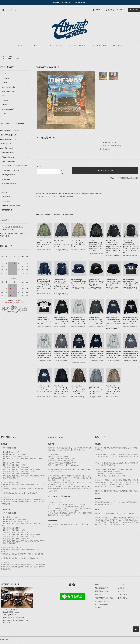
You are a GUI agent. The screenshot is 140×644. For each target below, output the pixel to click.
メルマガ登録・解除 (99, 45)
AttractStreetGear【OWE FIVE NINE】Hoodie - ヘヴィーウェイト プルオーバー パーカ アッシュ (44, 355)
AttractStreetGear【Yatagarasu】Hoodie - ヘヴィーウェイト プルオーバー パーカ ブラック (61, 320)
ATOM (101, 608)
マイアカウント (123, 585)
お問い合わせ (117, 45)
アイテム (134, 10)
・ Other (10, 56)
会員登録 (111, 10)
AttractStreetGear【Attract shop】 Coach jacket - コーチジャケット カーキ (79, 244)
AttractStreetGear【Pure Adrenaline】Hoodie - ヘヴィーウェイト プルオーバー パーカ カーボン (131, 355)
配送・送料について (102, 591)
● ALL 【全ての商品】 (14, 58)
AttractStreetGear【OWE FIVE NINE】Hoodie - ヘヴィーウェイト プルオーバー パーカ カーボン (62, 355)
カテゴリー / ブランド (54, 45)
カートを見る (123, 594)
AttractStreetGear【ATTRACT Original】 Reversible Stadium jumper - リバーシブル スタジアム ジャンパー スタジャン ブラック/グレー (131, 247)
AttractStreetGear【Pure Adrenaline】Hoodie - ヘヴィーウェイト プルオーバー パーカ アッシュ (113, 355)
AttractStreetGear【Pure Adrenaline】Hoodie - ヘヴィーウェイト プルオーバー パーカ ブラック (96, 355)
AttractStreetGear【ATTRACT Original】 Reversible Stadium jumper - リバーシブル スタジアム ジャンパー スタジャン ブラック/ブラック (113, 247)
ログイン (122, 10)
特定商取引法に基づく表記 (129, 178)
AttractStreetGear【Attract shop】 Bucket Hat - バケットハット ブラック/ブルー (113, 282)
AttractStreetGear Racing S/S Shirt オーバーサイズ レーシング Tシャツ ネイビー (131, 282)
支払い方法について (102, 588)
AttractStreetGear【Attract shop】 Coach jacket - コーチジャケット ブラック (62, 244)
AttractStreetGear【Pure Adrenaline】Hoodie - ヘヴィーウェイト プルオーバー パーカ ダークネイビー (44, 390)
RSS (96, 608)
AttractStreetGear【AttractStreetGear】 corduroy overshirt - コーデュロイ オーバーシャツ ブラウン (78, 390)
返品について (114, 178)
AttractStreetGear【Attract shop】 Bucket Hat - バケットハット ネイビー (79, 282)
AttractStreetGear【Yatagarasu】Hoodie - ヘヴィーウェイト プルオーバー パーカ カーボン (96, 320)
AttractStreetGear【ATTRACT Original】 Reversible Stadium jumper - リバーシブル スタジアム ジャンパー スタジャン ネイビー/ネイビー (44, 285)
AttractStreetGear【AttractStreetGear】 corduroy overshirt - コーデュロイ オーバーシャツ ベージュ (113, 390)
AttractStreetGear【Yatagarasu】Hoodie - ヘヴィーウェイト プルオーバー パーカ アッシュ (79, 320)
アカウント (99, 10)
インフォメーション (77, 45)
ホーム (20, 45)
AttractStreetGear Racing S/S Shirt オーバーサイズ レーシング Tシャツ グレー (44, 320)
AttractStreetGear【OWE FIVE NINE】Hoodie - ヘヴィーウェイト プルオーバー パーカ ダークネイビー (79, 356)
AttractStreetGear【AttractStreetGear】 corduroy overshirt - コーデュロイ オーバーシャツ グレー (96, 390)
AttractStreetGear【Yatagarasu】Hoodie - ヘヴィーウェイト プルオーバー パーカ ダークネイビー (113, 321)
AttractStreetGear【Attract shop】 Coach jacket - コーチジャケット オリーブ (44, 244)
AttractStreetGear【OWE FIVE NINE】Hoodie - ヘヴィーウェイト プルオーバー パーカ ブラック (131, 320)
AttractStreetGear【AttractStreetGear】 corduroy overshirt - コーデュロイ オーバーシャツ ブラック (61, 390)
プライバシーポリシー (102, 601)
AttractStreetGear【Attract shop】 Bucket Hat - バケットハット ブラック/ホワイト (96, 282)
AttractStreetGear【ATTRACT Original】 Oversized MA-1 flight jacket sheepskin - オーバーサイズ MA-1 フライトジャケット (96, 246)
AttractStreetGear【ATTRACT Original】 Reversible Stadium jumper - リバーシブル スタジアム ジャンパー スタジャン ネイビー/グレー (61, 285)
